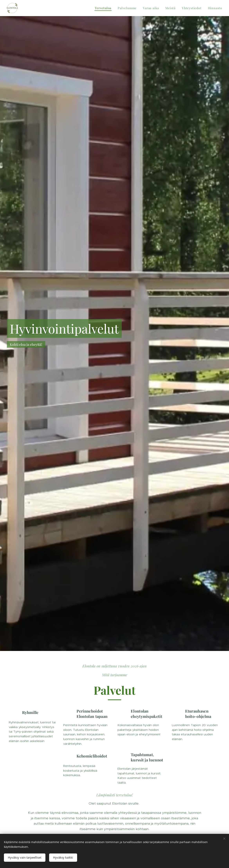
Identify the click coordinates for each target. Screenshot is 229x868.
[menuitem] (104, 8)
